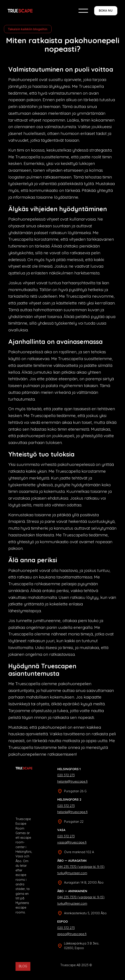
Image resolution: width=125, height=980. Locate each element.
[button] (83, 11)
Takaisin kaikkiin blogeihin (28, 29)
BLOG (23, 966)
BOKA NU (106, 11)
